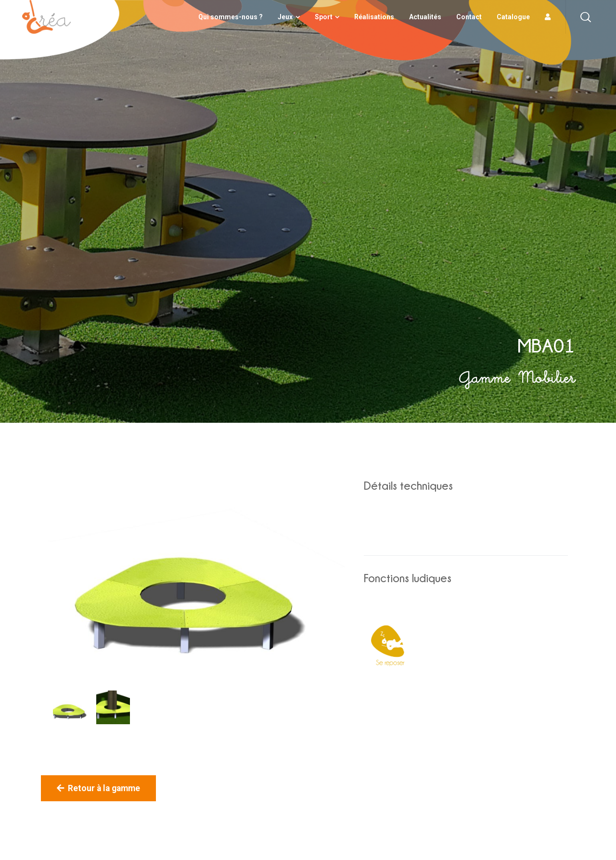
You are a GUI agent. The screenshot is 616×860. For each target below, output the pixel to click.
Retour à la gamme (98, 788)
